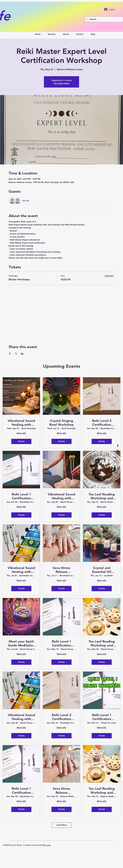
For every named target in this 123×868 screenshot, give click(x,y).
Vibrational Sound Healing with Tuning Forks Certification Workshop (21, 423)
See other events (62, 83)
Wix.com (47, 845)
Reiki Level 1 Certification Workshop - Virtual (102, 717)
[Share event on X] (16, 354)
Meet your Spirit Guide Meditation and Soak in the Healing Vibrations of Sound (21, 643)
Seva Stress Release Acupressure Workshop (61, 570)
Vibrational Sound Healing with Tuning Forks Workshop (61, 496)
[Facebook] (118, 446)
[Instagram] (118, 451)
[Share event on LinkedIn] (22, 354)
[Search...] (104, 19)
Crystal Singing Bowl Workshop (61, 423)
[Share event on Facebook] (10, 354)
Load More (61, 825)
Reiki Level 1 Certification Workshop (21, 496)
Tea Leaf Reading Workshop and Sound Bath (102, 496)
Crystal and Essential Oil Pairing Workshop (102, 570)
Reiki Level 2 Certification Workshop (102, 423)
